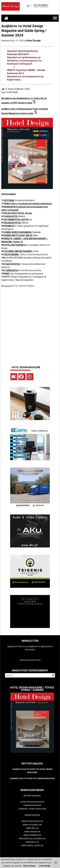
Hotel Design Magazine (32, 802)
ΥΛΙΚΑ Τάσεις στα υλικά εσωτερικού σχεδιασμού (28, 204)
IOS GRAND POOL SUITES (16, 219)
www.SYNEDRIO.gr (32, 835)
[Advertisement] (30, 325)
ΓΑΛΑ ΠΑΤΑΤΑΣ (12, 264)
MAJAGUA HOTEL (13, 223)
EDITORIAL (9, 200)
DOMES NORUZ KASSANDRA (18, 232)
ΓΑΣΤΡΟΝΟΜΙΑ (11, 254)
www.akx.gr (32, 828)
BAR (7, 274)
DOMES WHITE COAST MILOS (18, 235)
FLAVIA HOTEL (11, 216)
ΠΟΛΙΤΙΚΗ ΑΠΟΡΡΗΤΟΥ (30, 660)
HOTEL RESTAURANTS (15, 245)
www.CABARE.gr (32, 832)
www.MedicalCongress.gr (32, 839)
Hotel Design (33, 41)
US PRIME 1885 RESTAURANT (18, 251)
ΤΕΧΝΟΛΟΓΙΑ (12, 270)
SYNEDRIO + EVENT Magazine (32, 809)
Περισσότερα (29, 866)
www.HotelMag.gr (32, 825)
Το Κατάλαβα (45, 866)
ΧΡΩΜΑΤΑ (9, 226)
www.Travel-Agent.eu (32, 846)
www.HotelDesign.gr (32, 821)
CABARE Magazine (32, 805)
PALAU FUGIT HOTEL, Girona (18, 213)
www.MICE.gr (32, 842)
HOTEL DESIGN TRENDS (23, 286)
